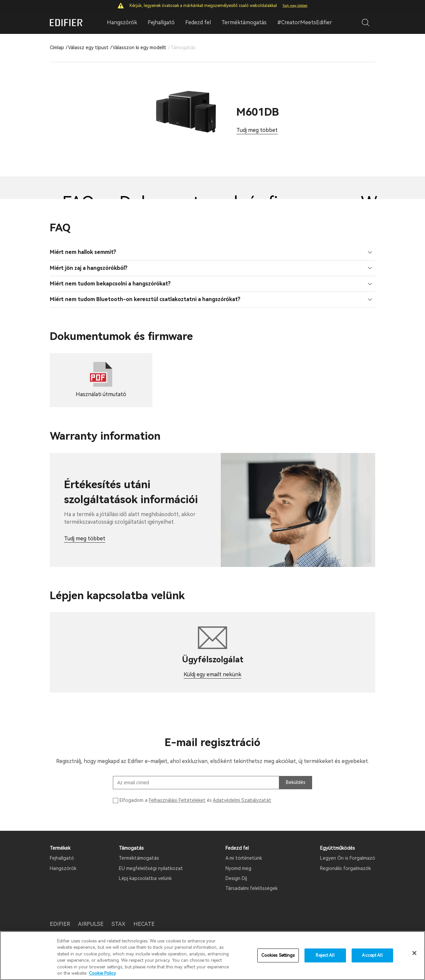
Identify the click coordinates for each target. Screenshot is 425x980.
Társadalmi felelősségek (252, 888)
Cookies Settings (278, 956)
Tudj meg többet (295, 5)
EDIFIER (60, 924)
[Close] (414, 953)
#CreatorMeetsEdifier (305, 22)
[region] (212, 956)
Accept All (372, 956)
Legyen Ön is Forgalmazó (348, 858)
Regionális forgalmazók (345, 868)
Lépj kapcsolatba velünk (145, 878)
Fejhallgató (62, 858)
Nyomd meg (238, 868)
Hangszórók (63, 868)
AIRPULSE (91, 924)
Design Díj (236, 878)
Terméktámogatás (244, 22)
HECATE (144, 924)
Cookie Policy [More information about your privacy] (102, 973)
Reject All (325, 956)
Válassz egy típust (88, 48)
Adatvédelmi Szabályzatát (242, 800)
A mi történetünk (244, 858)
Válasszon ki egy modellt (139, 48)
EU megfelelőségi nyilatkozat (151, 868)
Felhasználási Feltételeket (177, 800)
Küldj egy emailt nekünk (212, 674)
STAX (119, 924)
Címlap (57, 48)
